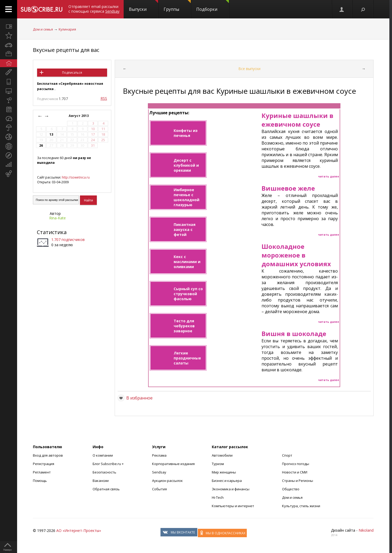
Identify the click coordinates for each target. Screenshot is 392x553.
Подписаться (72, 73)
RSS (104, 98)
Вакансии (101, 481)
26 (41, 145)
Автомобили (222, 455)
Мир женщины (224, 472)
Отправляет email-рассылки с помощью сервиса (94, 9)
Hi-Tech (218, 497)
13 (51, 134)
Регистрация (44, 464)
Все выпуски (249, 69)
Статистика (52, 232)
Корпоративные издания (173, 464)
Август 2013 (79, 116)
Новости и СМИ (295, 472)
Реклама (159, 455)
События (159, 489)
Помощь (40, 481)
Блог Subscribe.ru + (109, 464)
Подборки (213, 6)
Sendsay (159, 472)
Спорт (287, 455)
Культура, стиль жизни (301, 506)
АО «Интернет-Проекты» (79, 530)
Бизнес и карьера (227, 481)
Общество (291, 489)
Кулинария (67, 29)
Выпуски (144, 6)
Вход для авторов (48, 455)
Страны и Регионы (298, 481)
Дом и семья (43, 29)
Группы (177, 6)
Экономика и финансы (231, 489)
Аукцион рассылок (167, 481)
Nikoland (366, 530)
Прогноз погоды (296, 464)
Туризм (218, 464)
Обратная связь (106, 489)
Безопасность (104, 472)
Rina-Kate (57, 218)
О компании (103, 455)
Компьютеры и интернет (233, 506)
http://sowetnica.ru (76, 177)
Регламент (42, 472)
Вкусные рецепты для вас (66, 50)
